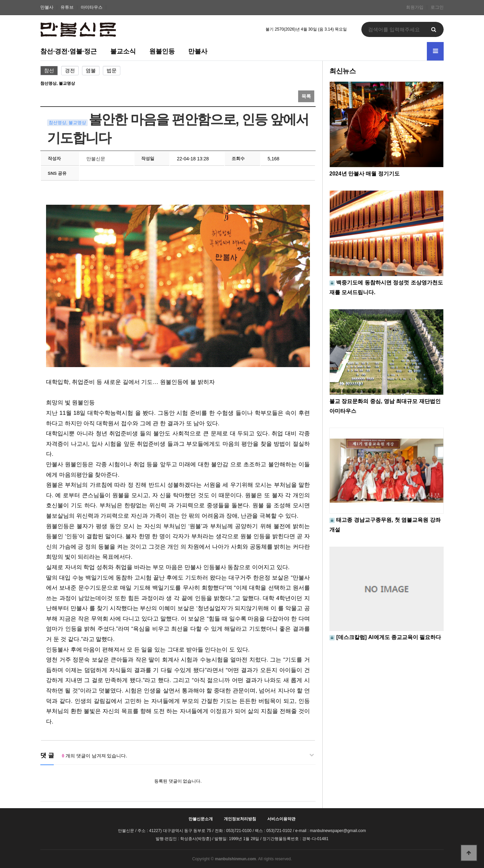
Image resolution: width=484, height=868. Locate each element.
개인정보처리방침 (240, 819)
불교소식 (123, 51)
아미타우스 (92, 7)
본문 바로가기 (0, 0)
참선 (49, 71)
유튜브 (67, 7)
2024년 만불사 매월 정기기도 (365, 174)
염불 (91, 71)
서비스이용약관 (281, 819)
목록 (306, 96)
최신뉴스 (342, 71)
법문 (112, 71)
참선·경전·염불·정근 (69, 51)
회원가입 (415, 7)
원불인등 (162, 51)
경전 (70, 71)
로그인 (437, 7)
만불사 (47, 7)
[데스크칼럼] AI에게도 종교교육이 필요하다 (389, 637)
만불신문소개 (201, 819)
